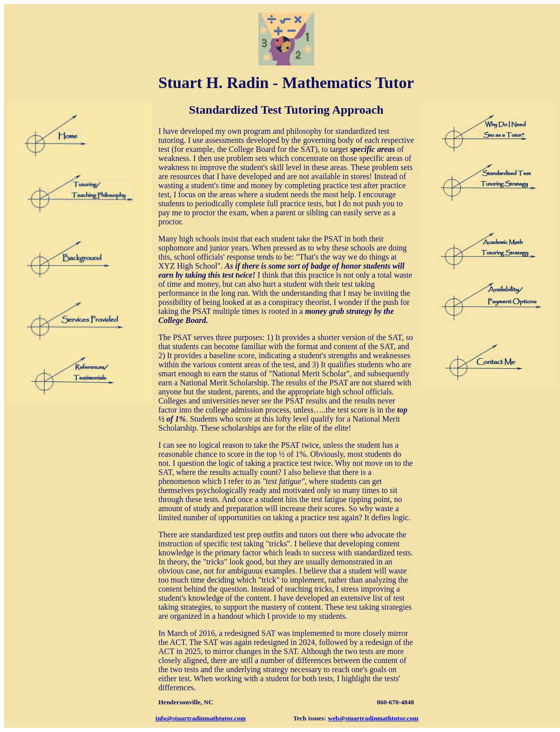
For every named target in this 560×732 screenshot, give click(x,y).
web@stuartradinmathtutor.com (373, 718)
